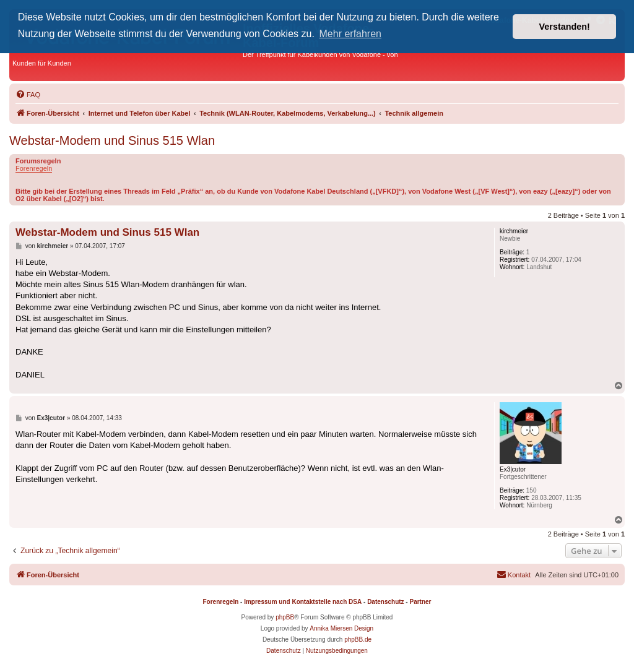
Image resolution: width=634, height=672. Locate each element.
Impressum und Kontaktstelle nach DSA (303, 602)
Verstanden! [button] (565, 27)
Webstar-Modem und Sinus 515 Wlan (112, 140)
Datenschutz (385, 602)
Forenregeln (34, 168)
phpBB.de (358, 640)
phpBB (285, 617)
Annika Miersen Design (341, 628)
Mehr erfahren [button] (351, 34)
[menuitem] (28, 95)
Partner (420, 602)
